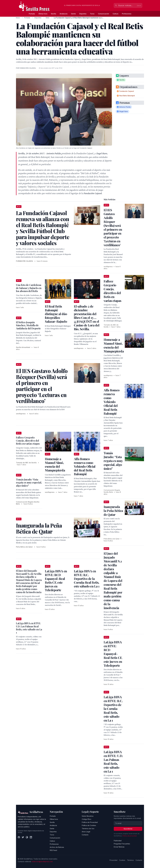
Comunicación (104, 14)
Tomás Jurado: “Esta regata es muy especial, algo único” (29, 482)
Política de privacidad (130, 836)
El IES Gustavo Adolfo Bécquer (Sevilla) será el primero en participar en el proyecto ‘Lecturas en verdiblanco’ (113, 227)
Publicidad (118, 841)
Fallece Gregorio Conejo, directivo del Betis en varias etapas (28, 440)
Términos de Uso (88, 828)
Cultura (115, 14)
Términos (130, 860)
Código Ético (86, 819)
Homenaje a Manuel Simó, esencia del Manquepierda (55, 464)
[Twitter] (23, 837)
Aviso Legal (86, 832)
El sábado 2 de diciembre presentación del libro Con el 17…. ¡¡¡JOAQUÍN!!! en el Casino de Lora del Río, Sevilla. (87, 318)
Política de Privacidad (90, 822)
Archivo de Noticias (57, 847)
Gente (73, 14)
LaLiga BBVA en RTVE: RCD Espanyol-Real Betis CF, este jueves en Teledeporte (56, 580)
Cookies (122, 860)
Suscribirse (128, 829)
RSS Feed (53, 850)
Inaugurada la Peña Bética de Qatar (113, 511)
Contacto (85, 835)
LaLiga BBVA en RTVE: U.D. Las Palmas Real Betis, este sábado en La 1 (29, 628)
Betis (48, 18)
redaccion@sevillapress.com (42, 861)
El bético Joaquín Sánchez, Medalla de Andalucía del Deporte (28, 325)
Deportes (83, 14)
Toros (92, 14)
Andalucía (64, 14)
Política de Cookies (89, 825)
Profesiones (127, 14)
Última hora (43, 14)
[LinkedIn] (31, 837)
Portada (32, 14)
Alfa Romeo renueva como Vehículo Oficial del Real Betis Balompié (85, 466)
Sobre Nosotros (88, 816)
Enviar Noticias (119, 847)
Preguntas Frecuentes (122, 844)
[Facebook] (19, 837)
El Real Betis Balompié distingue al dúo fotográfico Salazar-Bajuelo (56, 314)
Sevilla (53, 14)
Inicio (18, 18)
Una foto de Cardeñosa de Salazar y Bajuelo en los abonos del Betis (29, 288)
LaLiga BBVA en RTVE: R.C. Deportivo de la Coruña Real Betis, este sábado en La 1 (87, 579)
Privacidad (113, 860)
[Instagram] (27, 837)
